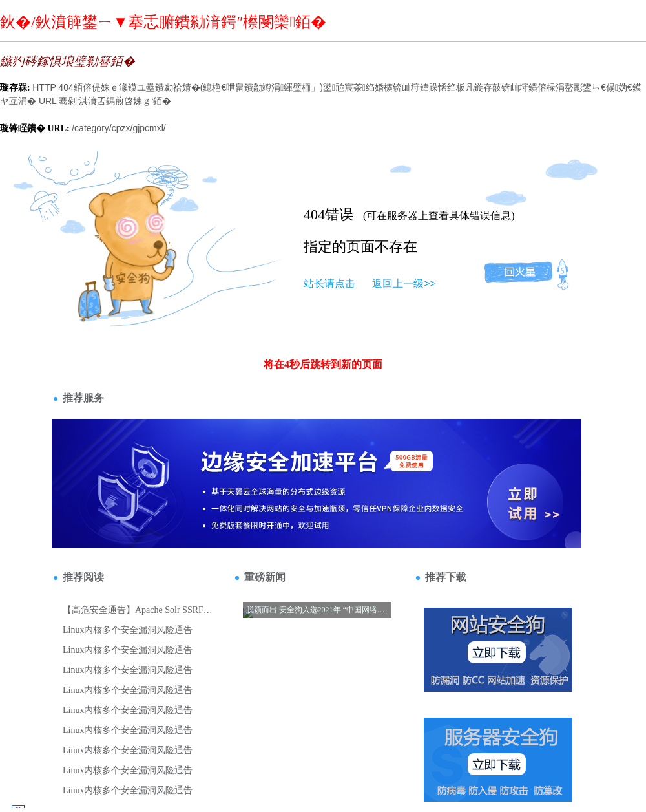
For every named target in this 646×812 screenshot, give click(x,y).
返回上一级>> (404, 283)
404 (314, 214)
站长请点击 (329, 283)
